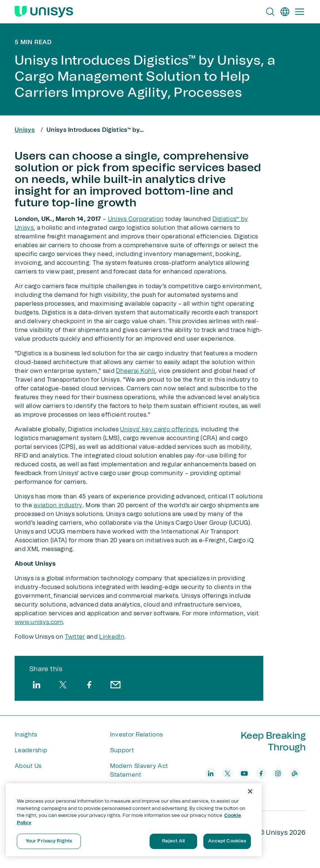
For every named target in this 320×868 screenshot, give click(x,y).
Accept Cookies (227, 841)
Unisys (25, 130)
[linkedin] (37, 685)
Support (122, 750)
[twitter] (63, 685)
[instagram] (278, 773)
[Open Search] (270, 12)
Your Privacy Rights (49, 841)
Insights (26, 735)
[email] (116, 685)
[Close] (250, 791)
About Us (28, 766)
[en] (285, 12)
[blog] (295, 773)
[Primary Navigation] (300, 12)
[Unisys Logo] (44, 12)
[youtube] (244, 773)
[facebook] (89, 685)
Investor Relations (137, 735)
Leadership (31, 750)
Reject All (173, 841)
